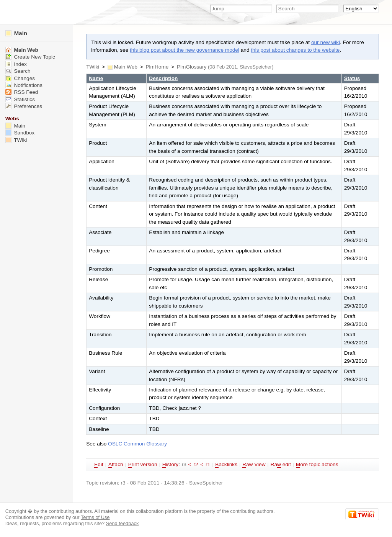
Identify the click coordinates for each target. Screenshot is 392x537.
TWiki (93, 67)
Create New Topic (30, 57)
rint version (143, 465)
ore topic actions (317, 465)
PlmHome (157, 67)
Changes (20, 78)
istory (170, 465)
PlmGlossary (192, 67)
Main (16, 33)
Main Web (126, 67)
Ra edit (281, 465)
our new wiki (326, 42)
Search (18, 71)
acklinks (226, 465)
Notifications (24, 85)
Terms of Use (95, 517)
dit (99, 465)
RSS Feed (22, 92)
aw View (254, 465)
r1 (208, 464)
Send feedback (122, 523)
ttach (116, 465)
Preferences (24, 106)
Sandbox (20, 133)
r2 (196, 464)
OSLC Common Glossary (137, 444)
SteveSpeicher (256, 67)
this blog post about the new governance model (185, 50)
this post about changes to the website (295, 50)
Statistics (20, 99)
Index (16, 64)
